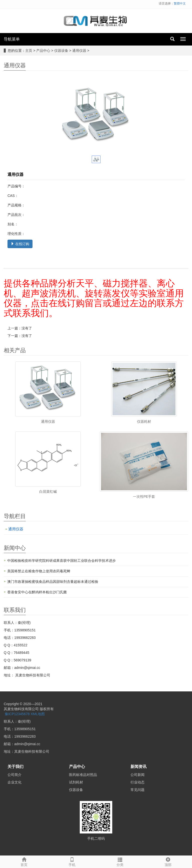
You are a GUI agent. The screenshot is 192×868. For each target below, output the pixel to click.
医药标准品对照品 (83, 775)
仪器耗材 (144, 421)
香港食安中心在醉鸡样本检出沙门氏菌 (37, 592)
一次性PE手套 (144, 497)
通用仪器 (79, 51)
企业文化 (14, 782)
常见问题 (137, 790)
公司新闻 (137, 775)
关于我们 (15, 767)
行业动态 (137, 782)
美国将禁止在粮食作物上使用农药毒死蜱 (39, 571)
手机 (72, 861)
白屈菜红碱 (48, 492)
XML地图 (38, 714)
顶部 (168, 861)
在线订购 (20, 244)
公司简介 (14, 775)
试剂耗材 (76, 782)
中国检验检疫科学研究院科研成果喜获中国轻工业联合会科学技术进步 (61, 561)
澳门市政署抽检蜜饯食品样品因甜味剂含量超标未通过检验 (53, 582)
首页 (24, 861)
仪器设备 (61, 51)
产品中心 (43, 51)
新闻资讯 (138, 767)
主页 (29, 51)
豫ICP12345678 (17, 714)
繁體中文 (180, 4)
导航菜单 (12, 39)
